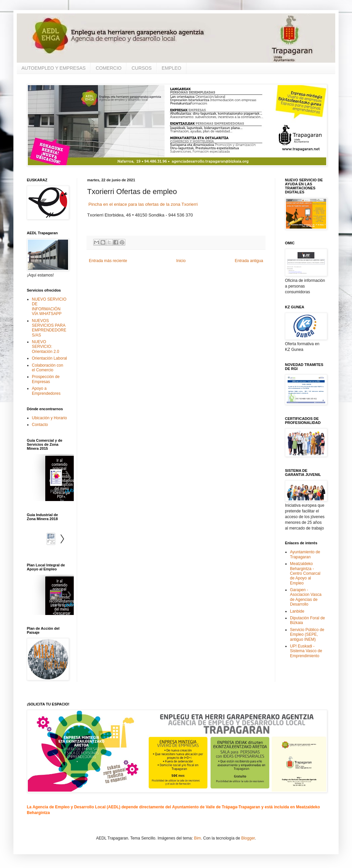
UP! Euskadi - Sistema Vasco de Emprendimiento (306, 651)
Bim (198, 838)
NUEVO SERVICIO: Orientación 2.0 (45, 347)
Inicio (181, 261)
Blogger (248, 838)
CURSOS (141, 68)
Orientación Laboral (49, 358)
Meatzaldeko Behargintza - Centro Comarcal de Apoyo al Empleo (305, 573)
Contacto (40, 425)
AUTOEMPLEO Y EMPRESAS (53, 68)
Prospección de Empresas (46, 379)
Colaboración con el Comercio (47, 368)
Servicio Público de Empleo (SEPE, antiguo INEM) (307, 635)
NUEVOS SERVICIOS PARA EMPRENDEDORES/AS (49, 328)
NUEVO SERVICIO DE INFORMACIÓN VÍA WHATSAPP (49, 306)
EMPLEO (171, 68)
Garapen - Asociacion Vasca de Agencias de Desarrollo (306, 597)
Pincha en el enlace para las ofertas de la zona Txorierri (142, 204)
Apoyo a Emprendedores (46, 391)
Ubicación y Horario (49, 418)
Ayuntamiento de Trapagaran (305, 554)
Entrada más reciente (108, 261)
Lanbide (297, 611)
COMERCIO (108, 68)
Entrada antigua (249, 261)
